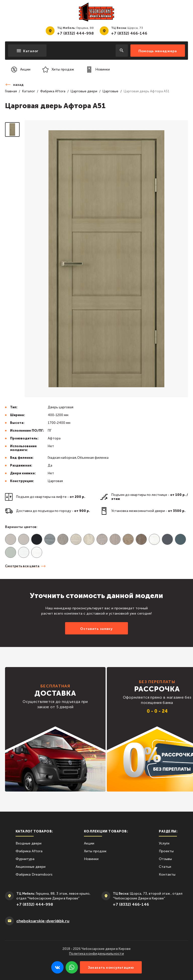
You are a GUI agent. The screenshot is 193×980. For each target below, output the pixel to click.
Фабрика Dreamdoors (34, 874)
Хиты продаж (95, 851)
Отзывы (165, 859)
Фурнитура (25, 859)
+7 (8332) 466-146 (129, 33)
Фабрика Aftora (53, 91)
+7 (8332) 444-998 (75, 33)
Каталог (29, 91)
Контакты (167, 874)
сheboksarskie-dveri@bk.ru (43, 921)
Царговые (110, 91)
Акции (89, 843)
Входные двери (29, 843)
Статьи (165, 867)
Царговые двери (84, 91)
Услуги (164, 843)
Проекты (166, 851)
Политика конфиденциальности (96, 954)
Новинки (91, 859)
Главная (11, 91)
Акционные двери (31, 867)
